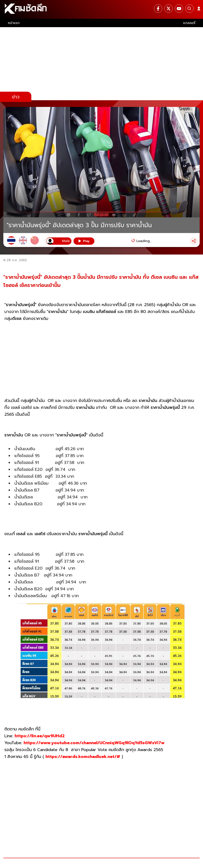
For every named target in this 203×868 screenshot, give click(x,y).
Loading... (144, 241)
